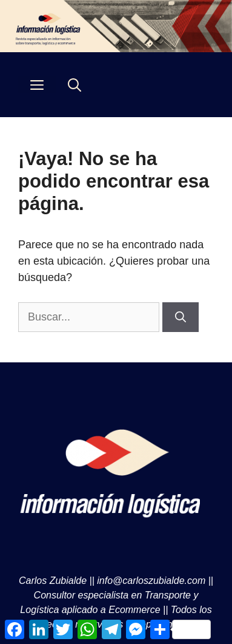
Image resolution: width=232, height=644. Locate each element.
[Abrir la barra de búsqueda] (75, 85)
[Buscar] (181, 317)
